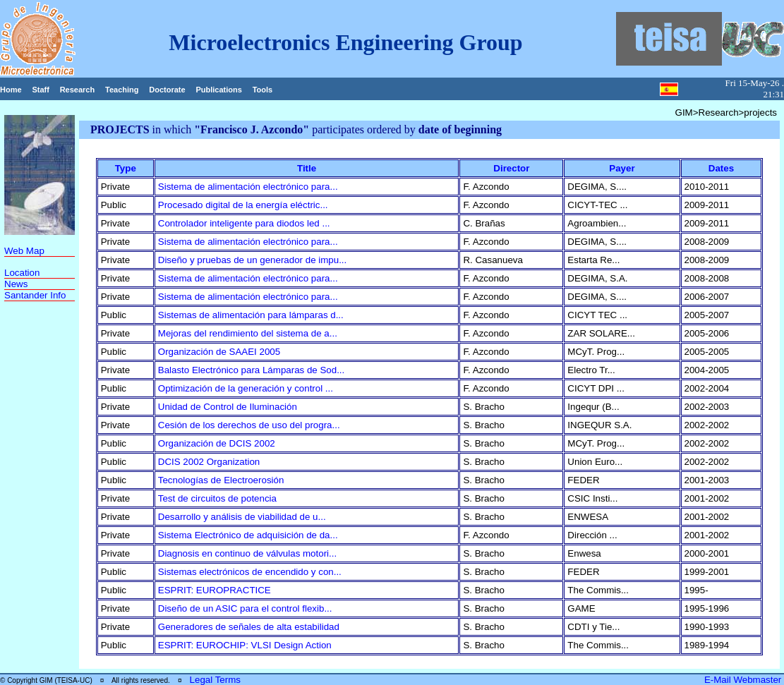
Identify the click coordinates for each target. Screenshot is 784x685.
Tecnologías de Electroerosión (221, 480)
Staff (40, 90)
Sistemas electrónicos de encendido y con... (250, 572)
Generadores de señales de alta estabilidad (249, 627)
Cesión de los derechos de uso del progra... (249, 425)
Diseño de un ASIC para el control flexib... (245, 608)
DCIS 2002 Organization (209, 462)
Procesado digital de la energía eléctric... (243, 205)
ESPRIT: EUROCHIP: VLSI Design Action (245, 645)
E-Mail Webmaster (744, 680)
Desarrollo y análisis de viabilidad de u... (242, 517)
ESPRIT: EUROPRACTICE (215, 590)
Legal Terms (215, 680)
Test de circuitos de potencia (217, 498)
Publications (218, 90)
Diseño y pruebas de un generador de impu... (252, 260)
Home (11, 90)
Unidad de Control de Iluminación (228, 407)
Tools (263, 90)
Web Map (24, 251)
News (16, 284)
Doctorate (167, 90)
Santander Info (35, 295)
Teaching (122, 90)
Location (22, 273)
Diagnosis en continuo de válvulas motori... (247, 553)
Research (78, 90)
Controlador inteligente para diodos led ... (244, 223)
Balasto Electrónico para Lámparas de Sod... (252, 370)
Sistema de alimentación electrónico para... (248, 187)
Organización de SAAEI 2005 (219, 352)
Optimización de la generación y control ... (246, 388)
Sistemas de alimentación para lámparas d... (251, 315)
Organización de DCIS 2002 (217, 443)
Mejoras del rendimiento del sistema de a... (248, 333)
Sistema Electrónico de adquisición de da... (248, 535)
